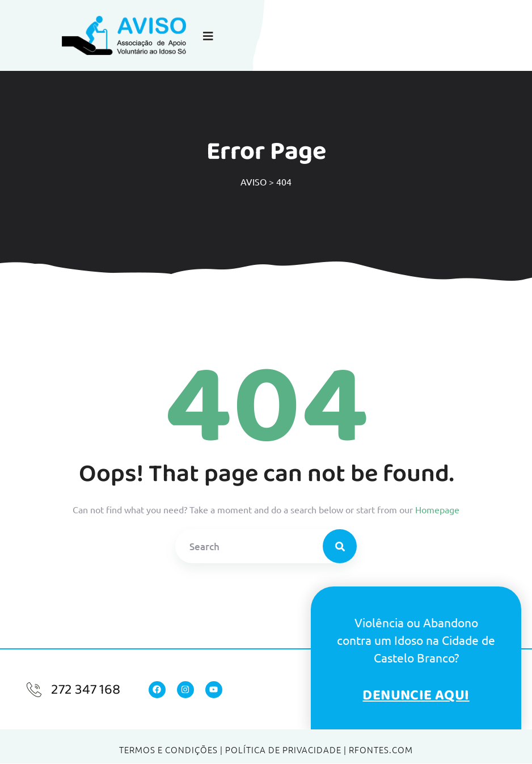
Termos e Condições (168, 750)
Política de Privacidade (283, 750)
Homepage (437, 509)
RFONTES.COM (381, 750)
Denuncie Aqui (416, 695)
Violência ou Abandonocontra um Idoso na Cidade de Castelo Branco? (416, 640)
